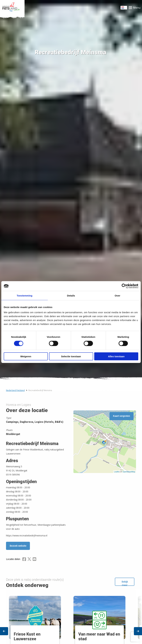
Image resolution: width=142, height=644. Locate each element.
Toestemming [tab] (25, 296)
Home (12, 8)
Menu (137, 8)
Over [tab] (117, 296)
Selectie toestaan (71, 356)
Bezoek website (18, 546)
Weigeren (26, 356)
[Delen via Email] (34, 560)
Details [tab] (71, 296)
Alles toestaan (116, 356)
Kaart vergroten (122, 416)
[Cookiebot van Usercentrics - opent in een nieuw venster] (124, 286)
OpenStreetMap (129, 472)
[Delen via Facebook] (24, 560)
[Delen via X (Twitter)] (29, 560)
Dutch (124, 8)
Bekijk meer (125, 583)
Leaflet (117, 472)
